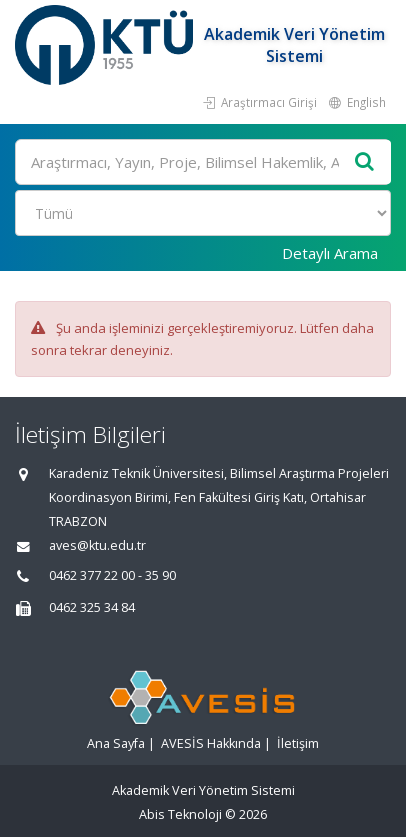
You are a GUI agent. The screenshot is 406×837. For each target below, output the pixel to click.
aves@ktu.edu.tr (97, 545)
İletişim (298, 743)
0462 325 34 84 (92, 607)
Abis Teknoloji (180, 814)
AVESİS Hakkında (211, 743)
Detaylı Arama (330, 253)
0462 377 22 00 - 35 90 (112, 575)
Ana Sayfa (116, 743)
